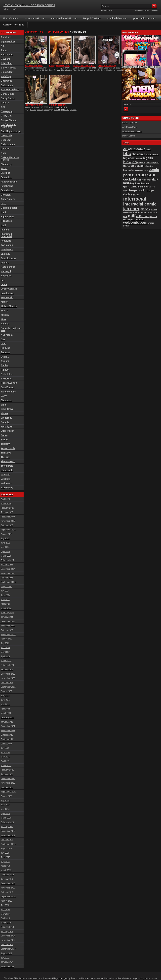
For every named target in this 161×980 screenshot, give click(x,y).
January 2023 (7, 669)
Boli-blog (6, 76)
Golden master (9, 208)
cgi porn (73, 110)
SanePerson (8, 387)
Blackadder (7, 72)
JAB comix (7, 245)
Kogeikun (6, 276)
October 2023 (7, 630)
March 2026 (6, 503)
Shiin (4, 405)
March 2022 (6, 713)
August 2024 (6, 587)
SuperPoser (7, 431)
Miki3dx (5, 315)
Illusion (5, 230)
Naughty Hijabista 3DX (11, 329)
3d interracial (84, 70)
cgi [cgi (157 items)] (142, 166)
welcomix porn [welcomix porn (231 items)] (135, 222)
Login (110, 10)
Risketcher (7, 374)
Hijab (4, 212)
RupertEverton (9, 383)
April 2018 (5, 918)
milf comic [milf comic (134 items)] (142, 216)
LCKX (4, 284)
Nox (3, 339)
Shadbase (6, 400)
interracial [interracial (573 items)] (135, 199)
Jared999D (7, 250)
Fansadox (6, 177)
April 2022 (5, 709)
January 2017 (7, 962)
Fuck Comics (11, 18)
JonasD (5, 263)
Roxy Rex (6, 379)
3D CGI (33, 110)
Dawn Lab (6, 136)
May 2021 (5, 757)
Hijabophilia (7, 217)
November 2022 (8, 678)
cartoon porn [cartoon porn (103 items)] (153, 162)
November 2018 (8, 888)
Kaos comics (8, 267)
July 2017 (5, 958)
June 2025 (5, 543)
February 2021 (7, 770)
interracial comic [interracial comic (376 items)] (140, 204)
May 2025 (5, 547)
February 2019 (7, 875)
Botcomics (7, 85)
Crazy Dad (6, 116)
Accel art (6, 37)
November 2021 (8, 731)
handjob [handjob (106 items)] (142, 187)
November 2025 (8, 521)
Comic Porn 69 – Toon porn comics (29, 5)
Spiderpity (6, 418)
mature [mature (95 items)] (137, 212)
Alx (3, 46)
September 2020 (8, 792)
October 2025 (7, 525)
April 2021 (5, 761)
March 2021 (6, 766)
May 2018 (5, 914)
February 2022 (7, 717)
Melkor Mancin (9, 306)
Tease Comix (8, 448)
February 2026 (7, 508)
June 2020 (5, 805)
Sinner (4, 413)
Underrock (7, 470)
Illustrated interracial (6, 235)
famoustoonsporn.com (132, 131)
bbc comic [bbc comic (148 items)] (138, 154)
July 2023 (5, 643)
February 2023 (7, 665)
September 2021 (8, 739)
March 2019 (6, 870)
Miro (3, 319)
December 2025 (8, 517)
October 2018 (7, 892)
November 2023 (8, 626)
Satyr (4, 396)
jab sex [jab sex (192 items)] (145, 209)
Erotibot (5, 173)
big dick (109, 70)
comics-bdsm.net (117, 18)
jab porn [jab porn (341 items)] (131, 209)
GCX (3, 204)
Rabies (5, 365)
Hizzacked (6, 221)
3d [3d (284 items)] (125, 149)
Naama (5, 324)
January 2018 (7, 932)
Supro (4, 435)
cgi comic (65, 110)
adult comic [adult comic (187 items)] (137, 149)
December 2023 (8, 621)
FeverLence (7, 190)
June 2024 (5, 595)
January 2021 (7, 774)
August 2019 (6, 848)
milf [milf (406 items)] (132, 216)
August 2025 (6, 534)
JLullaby (6, 254)
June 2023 (5, 648)
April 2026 (5, 499)
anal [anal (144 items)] (149, 149)
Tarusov (5, 444)
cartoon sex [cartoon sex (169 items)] (131, 166)
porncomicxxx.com (144, 18)
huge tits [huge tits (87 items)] (135, 195)
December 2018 (8, 883)
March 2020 (6, 818)
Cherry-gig (7, 111)
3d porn (57, 70)
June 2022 (5, 700)
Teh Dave (6, 453)
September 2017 (8, 949)
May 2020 (5, 809)
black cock (118, 70)
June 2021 (5, 752)
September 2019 (8, 844)
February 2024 (7, 613)
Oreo (4, 343)
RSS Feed (138, 10)
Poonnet (5, 352)
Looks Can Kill (9, 289)
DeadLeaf (6, 140)
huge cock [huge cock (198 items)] (137, 190)
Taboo (4, 440)
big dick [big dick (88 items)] (139, 158)
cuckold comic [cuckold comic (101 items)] (144, 180)
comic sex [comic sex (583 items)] (144, 175)
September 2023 (8, 635)
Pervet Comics (129, 136)
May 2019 (5, 862)
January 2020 (7, 827)
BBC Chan (7, 63)
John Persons (9, 258)
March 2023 (6, 661)
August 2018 (6, 901)
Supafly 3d (7, 427)
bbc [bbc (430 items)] (127, 154)
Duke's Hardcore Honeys (10, 159)
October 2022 (7, 683)
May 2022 (5, 704)
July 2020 (5, 800)
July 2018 (5, 905)
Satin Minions (8, 392)
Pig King (6, 348)
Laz (3, 280)
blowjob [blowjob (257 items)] (130, 162)
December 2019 (8, 831)
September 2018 (8, 896)
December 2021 (8, 726)
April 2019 (5, 866)
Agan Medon (8, 42)
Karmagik (6, 271)
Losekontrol (7, 293)
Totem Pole (7, 466)
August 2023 (6, 639)
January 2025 (7, 565)
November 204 (7, 966)
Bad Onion (7, 55)
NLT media (7, 335)
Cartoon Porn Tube (14, 25)
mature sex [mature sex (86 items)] (146, 212)
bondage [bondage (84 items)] (141, 162)
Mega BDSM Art (92, 18)
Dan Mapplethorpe (11, 131)
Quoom (5, 361)
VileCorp (6, 479)
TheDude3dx (8, 461)
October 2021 (7, 735)
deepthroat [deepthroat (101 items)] (135, 183)
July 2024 (5, 591)
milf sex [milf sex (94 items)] (153, 217)
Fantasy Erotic (9, 182)
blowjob (57, 110)
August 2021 (6, 744)
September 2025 (8, 530)
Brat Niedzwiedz (10, 90)
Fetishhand (7, 186)
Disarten (5, 149)
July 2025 (5, 538)
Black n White (8, 68)
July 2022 (5, 696)
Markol (5, 302)
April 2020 (5, 814)
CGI (3, 107)
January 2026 (7, 512)
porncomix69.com (35, 18)
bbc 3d (33, 70)
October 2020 (7, 787)
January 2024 (7, 617)
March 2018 (6, 923)
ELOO (4, 168)
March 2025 (6, 556)
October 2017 (7, 945)
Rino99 (5, 370)
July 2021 (5, 748)
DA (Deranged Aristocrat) (9, 126)
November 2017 (8, 940)
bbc (63, 70)
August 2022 (6, 691)
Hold (3, 225)
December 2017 (8, 936)
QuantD (5, 357)
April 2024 (5, 604)
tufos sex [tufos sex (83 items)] (140, 219)
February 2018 (7, 927)
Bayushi (5, 59)
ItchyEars (6, 241)
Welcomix (6, 483)
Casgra (5, 103)
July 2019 (5, 853)
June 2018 (5, 910)
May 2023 (5, 652)
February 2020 (7, 822)
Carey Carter (8, 98)
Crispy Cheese (9, 120)
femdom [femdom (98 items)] (145, 183)
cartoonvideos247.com (64, 18)
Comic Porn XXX (130, 123)
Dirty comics (8, 144)
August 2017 (6, 953)
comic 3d (40, 70)
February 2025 (7, 560)
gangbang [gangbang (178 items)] (130, 186)
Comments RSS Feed (150, 10)
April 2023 (5, 656)
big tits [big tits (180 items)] (148, 158)
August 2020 (6, 796)
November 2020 (8, 783)
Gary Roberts (8, 199)
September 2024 (8, 582)
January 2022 (7, 722)
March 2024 (6, 608)
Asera (4, 50)
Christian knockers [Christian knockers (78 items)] (140, 170)
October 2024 (7, 578)
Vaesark (5, 475)
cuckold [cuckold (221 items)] (130, 179)
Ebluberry (6, 164)
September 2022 (8, 687)
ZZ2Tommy (7, 488)
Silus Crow (7, 409)
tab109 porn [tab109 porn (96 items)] (129, 219)
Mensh (4, 311)
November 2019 (8, 835)
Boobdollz (6, 81)
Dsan (4, 153)
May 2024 (5, 600)
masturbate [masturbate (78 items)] (128, 212)
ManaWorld (7, 297)
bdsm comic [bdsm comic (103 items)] (152, 154)
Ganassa (6, 195)
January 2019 (7, 879)
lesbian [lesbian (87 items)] (154, 209)
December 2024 (8, 569)
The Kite (5, 457)
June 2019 (5, 857)
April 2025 (5, 552)
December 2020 (8, 779)
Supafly (5, 422)
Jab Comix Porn (129, 127)
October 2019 (7, 840)
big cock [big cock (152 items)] (129, 158)
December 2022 (8, 674)
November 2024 (8, 573)
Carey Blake (7, 94)
